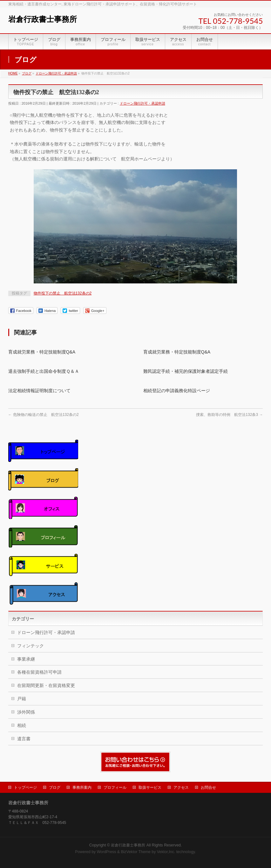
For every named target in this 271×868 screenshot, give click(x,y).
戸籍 (22, 699)
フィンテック (30, 646)
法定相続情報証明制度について (39, 391)
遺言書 (24, 739)
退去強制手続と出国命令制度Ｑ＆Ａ (44, 371)
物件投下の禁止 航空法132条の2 (63, 293)
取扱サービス (150, 787)
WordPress (107, 852)
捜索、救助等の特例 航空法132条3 (229, 415)
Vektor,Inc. (166, 852)
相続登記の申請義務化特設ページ (177, 391)
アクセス (181, 787)
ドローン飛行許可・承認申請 (142, 103)
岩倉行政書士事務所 (43, 19)
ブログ (55, 787)
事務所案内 (82, 787)
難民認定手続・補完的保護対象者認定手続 (186, 371)
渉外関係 (26, 712)
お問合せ (208, 787)
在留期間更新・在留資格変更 (46, 685)
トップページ (25, 787)
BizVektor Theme (136, 852)
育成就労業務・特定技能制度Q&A (42, 352)
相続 (22, 725)
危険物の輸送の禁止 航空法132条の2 (44, 415)
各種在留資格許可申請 (39, 672)
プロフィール (115, 787)
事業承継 (26, 659)
